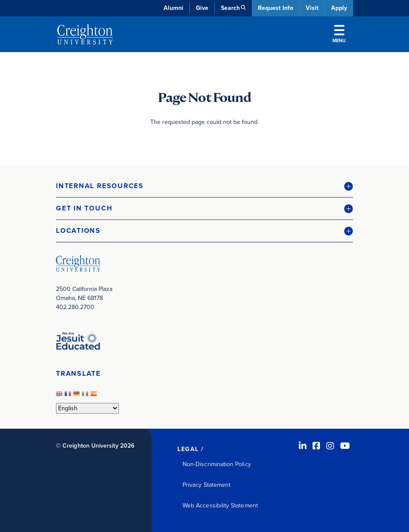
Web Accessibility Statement (220, 506)
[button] (204, 186)
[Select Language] (87, 408)
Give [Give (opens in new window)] (202, 8)
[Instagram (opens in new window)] (330, 446)
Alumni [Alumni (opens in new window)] (174, 8)
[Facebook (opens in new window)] (316, 446)
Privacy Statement (206, 485)
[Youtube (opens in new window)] (345, 446)
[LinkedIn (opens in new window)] (303, 446)
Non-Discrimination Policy (217, 464)
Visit (312, 8)
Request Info (276, 8)
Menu (339, 34)
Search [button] (230, 8)
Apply (339, 8)
